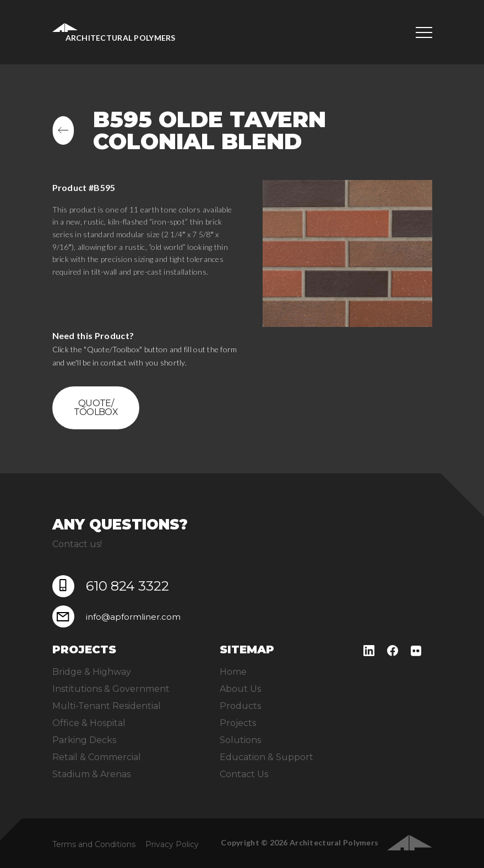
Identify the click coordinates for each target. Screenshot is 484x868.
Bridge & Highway (92, 672)
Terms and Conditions (94, 844)
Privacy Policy (172, 844)
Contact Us (244, 774)
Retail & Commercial (97, 757)
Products (240, 706)
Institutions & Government (111, 689)
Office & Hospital (89, 723)
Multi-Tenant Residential (107, 706)
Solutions (240, 740)
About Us (240, 689)
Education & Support (267, 757)
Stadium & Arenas (91, 774)
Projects (238, 723)
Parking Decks (84, 740)
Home (233, 672)
